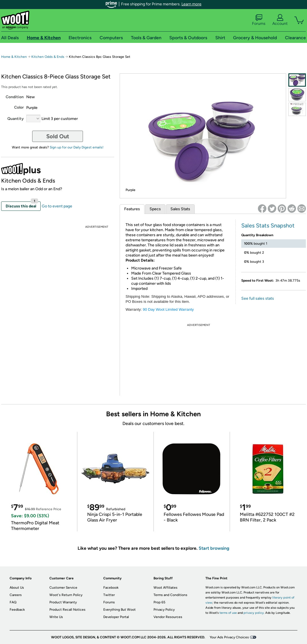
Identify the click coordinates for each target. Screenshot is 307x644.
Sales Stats (180, 209)
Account (280, 20)
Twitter (109, 595)
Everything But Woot (119, 610)
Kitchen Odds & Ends (48, 57)
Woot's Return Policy (66, 595)
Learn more (191, 4)
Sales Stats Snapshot (268, 225)
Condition (15, 97)
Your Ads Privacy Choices (229, 637)
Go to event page (57, 206)
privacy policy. (254, 613)
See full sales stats (258, 298)
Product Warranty (63, 602)
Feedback (17, 610)
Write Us (56, 617)
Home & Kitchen (14, 57)
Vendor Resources (168, 617)
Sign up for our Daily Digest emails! (77, 147)
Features (132, 209)
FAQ (13, 602)
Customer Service (63, 588)
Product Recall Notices (67, 610)
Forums (259, 20)
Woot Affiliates (165, 588)
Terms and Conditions (170, 595)
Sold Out (58, 136)
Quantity (16, 119)
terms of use (228, 613)
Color (19, 107)
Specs (155, 209)
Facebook (111, 588)
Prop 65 (159, 602)
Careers (16, 595)
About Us (17, 588)
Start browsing (214, 548)
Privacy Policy (164, 610)
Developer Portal (116, 617)
